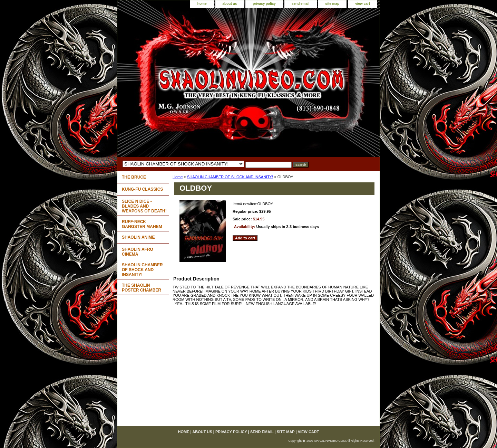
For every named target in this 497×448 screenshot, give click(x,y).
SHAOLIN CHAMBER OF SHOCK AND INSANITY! (230, 177)
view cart (363, 4)
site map (333, 4)
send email (301, 4)
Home (178, 177)
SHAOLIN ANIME (138, 237)
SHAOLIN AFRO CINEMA (138, 252)
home (202, 4)
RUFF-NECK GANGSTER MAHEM (142, 224)
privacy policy (264, 4)
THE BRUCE (134, 177)
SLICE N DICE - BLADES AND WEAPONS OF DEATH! (144, 206)
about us (230, 4)
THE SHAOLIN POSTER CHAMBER (142, 288)
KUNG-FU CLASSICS (142, 189)
